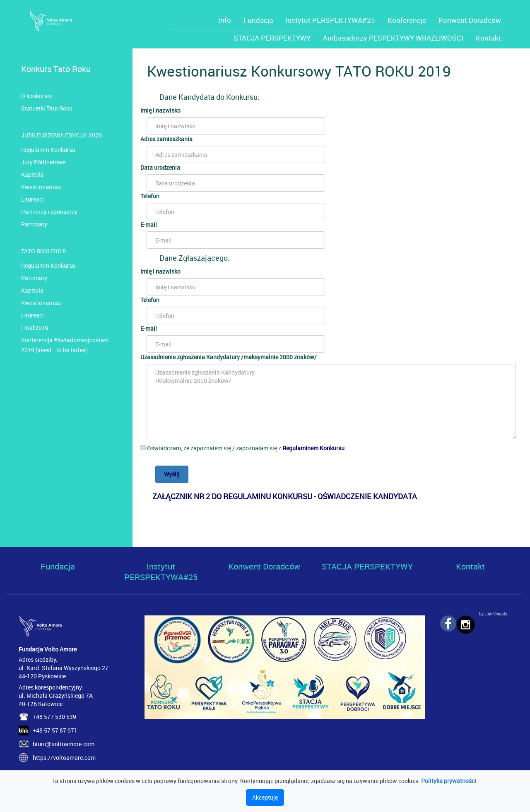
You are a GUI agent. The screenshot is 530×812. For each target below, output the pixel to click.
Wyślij (172, 474)
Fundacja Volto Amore (48, 649)
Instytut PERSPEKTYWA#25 (330, 20)
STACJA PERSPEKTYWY (272, 38)
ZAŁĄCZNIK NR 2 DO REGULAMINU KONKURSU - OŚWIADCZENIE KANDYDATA (285, 496)
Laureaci (33, 199)
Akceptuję (265, 797)
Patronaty (34, 224)
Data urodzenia (160, 167)
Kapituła (32, 174)
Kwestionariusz (41, 187)
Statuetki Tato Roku (47, 108)
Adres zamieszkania (166, 139)
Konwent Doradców (470, 20)
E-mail (149, 225)
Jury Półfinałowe (43, 162)
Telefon (150, 196)
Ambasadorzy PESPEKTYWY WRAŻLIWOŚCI (393, 38)
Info (225, 20)
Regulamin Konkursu (48, 150)
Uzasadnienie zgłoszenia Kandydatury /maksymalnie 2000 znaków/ (229, 357)
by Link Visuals (493, 614)
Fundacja (258, 20)
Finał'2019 (35, 328)
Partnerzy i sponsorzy (49, 212)
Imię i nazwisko (160, 110)
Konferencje (407, 20)
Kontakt (488, 38)
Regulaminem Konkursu (313, 448)
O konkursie (36, 96)
